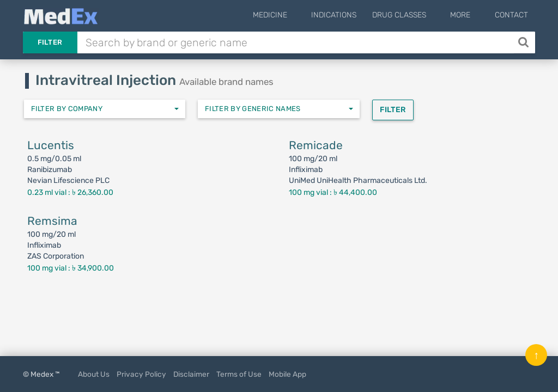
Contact (511, 15)
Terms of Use (239, 374)
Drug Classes (416, 15)
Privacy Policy (141, 374)
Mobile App (287, 374)
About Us (94, 374)
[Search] (524, 42)
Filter (50, 42)
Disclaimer (191, 374)
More (469, 15)
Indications (351, 15)
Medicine (295, 15)
